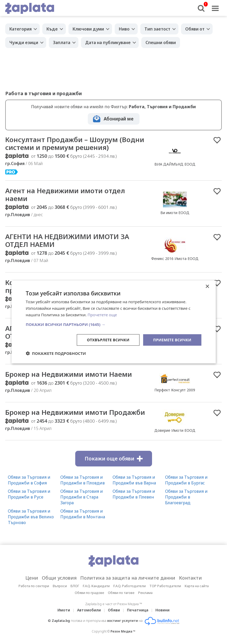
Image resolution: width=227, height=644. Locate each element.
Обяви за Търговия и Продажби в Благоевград (186, 497)
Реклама (145, 593)
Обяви (114, 610)
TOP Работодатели (165, 586)
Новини (162, 610)
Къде (52, 29)
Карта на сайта (197, 586)
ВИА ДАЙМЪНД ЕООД (175, 164)
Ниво (124, 29)
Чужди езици (24, 42)
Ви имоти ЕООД (175, 213)
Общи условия (59, 578)
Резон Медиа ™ (123, 631)
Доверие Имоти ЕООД (175, 430)
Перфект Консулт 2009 (175, 390)
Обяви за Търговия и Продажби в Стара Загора (82, 497)
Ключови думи (88, 29)
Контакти (190, 578)
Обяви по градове (89, 593)
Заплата (62, 42)
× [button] (207, 287)
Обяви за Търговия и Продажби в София (29, 480)
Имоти (64, 610)
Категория (21, 29)
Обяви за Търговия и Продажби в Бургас (186, 480)
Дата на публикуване (108, 42)
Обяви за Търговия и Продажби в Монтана (83, 514)
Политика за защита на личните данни (128, 578)
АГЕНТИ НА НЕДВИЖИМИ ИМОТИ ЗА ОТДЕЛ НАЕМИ (67, 240)
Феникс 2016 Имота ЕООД (175, 259)
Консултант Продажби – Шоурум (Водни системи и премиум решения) (75, 143)
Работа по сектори (34, 586)
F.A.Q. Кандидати (96, 586)
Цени (32, 578)
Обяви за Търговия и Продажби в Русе (29, 494)
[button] (113, 324)
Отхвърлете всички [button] (108, 340)
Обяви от (195, 29)
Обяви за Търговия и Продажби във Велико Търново (31, 517)
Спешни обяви (161, 42)
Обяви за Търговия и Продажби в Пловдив (83, 480)
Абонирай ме (119, 119)
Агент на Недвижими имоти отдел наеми (65, 195)
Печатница (138, 610)
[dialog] (113, 322)
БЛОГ (75, 586)
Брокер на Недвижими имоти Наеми (69, 374)
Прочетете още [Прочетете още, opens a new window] (102, 315)
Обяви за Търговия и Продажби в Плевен (134, 494)
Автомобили (89, 610)
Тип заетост (157, 29)
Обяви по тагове (121, 593)
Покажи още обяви (114, 459)
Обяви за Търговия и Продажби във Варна (134, 480)
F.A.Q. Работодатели (130, 586)
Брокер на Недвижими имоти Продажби (75, 412)
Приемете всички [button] (172, 340)
